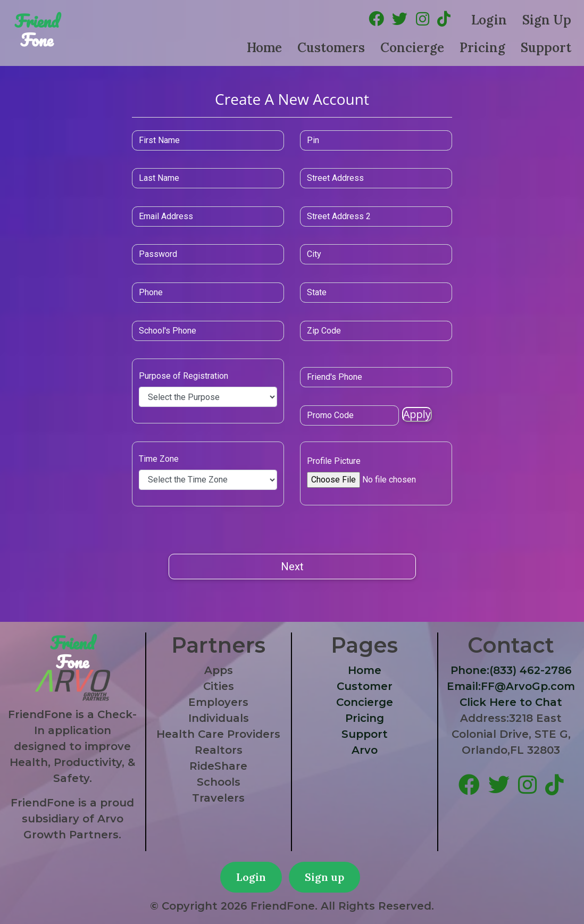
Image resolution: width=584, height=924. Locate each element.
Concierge (412, 48)
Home (264, 48)
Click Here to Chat (511, 702)
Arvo (365, 750)
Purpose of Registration (220, 376)
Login (489, 20)
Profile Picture (334, 461)
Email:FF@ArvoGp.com (511, 686)
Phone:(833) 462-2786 (511, 670)
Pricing (482, 48)
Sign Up (547, 20)
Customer (365, 686)
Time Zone (195, 459)
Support (546, 48)
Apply (393, 414)
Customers (331, 48)
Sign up (324, 877)
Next (292, 567)
